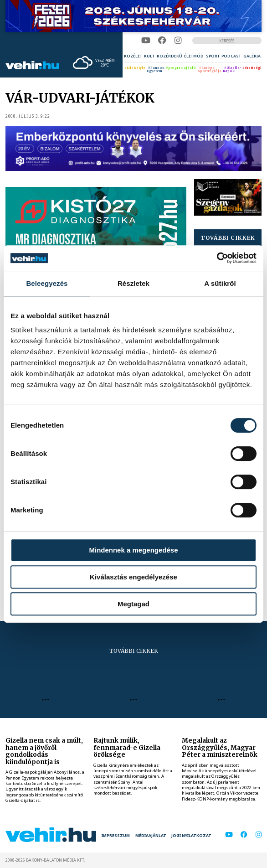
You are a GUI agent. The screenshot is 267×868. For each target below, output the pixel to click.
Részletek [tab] (133, 283)
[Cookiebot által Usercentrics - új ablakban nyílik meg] (217, 258)
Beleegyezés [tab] (47, 283)
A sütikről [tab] (220, 283)
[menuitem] (133, 56)
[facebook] (162, 41)
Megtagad (133, 604)
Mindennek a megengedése (133, 550)
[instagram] (178, 41)
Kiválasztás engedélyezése (133, 577)
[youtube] (146, 41)
